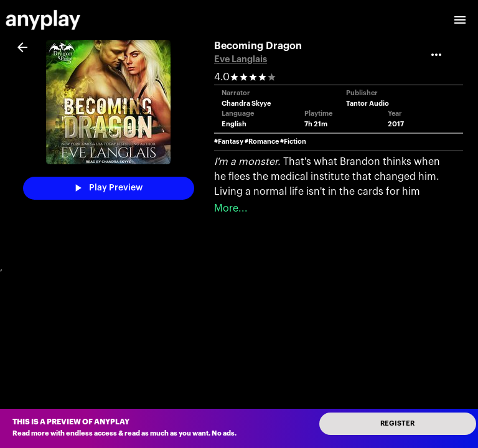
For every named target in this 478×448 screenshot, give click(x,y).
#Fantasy (229, 142)
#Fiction (293, 142)
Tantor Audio (368, 104)
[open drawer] (460, 20)
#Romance (262, 142)
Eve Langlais (241, 59)
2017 (396, 124)
